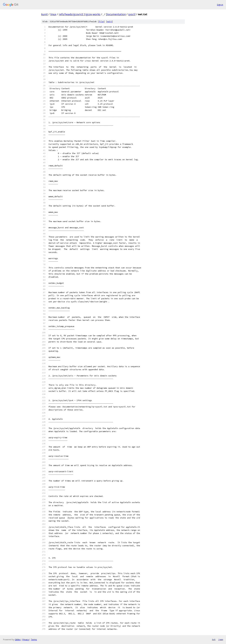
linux (53, 14)
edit (109, 22)
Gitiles (18, 640)
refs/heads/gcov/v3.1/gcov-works (80, 14)
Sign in (220, 5)
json (221, 639)
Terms (34, 640)
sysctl (132, 14)
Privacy (26, 640)
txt (214, 639)
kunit (44, 14)
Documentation (116, 14)
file (101, 22)
